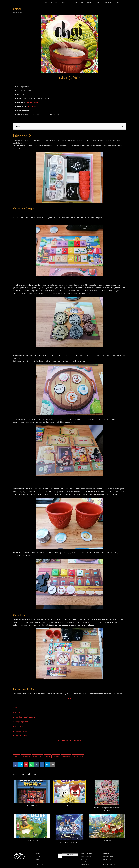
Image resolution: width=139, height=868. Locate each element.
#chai (16, 707)
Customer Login (109, 857)
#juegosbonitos (20, 736)
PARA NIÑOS (74, 3)
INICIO (46, 3)
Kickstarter (56, 756)
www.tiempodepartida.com (69, 741)
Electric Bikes (85, 864)
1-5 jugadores (26, 756)
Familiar (47, 756)
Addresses (107, 862)
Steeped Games (32, 102)
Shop (37, 859)
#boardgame (19, 712)
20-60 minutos (38, 756)
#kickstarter (18, 726)
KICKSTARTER (110, 3)
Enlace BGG (32, 106)
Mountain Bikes (86, 857)
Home (38, 857)
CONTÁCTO (122, 3)
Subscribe (70, 855)
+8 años (17, 756)
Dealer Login (107, 859)
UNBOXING (98, 3)
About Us (39, 862)
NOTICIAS (54, 3)
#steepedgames (20, 722)
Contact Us (39, 864)
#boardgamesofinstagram (25, 717)
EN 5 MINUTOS (86, 3)
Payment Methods (109, 864)
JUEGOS (64, 3)
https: (70, 698)
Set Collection (66, 756)
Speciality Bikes (86, 862)
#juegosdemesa (20, 731)
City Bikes (84, 859)
